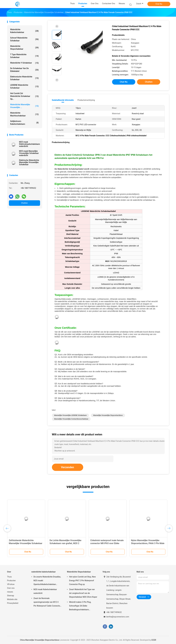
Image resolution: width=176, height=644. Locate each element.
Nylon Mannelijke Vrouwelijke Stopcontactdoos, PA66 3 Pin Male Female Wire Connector (148, 543)
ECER (154, 640)
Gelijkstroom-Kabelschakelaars (24, 123)
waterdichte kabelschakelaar (24, 31)
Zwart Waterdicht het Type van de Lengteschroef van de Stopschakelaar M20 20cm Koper (83, 593)
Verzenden (68, 467)
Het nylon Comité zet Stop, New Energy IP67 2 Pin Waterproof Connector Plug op (82, 581)
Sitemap (11, 596)
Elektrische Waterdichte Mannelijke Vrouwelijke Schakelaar (29, 162)
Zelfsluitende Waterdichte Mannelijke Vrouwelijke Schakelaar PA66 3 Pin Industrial (26, 543)
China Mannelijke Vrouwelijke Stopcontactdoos (40, 640)
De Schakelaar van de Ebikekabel (24, 70)
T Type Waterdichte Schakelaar (24, 56)
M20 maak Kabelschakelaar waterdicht (45, 591)
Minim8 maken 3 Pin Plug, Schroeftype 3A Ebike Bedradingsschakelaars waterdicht (80, 606)
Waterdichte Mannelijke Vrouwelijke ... (24, 106)
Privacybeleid (13, 603)
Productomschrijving (86, 100)
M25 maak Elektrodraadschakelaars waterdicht (30, 144)
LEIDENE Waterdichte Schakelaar (24, 86)
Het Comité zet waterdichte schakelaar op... (24, 96)
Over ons (11, 588)
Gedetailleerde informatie (63, 100)
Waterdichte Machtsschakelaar (24, 114)
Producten (11, 581)
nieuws (10, 592)
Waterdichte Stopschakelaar (24, 48)
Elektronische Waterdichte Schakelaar (24, 78)
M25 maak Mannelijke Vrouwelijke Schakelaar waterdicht (29, 153)
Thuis (9, 577)
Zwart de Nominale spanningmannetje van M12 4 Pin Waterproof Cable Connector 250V (47, 602)
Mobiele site (12, 599)
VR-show (11, 584)
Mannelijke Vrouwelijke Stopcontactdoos (108, 415)
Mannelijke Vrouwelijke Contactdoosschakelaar (71, 419)
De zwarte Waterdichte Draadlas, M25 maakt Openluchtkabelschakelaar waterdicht (47, 581)
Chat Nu (159, 4)
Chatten (24, 203)
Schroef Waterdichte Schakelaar (24, 39)
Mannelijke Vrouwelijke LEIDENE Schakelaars (71, 415)
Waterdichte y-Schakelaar (24, 63)
